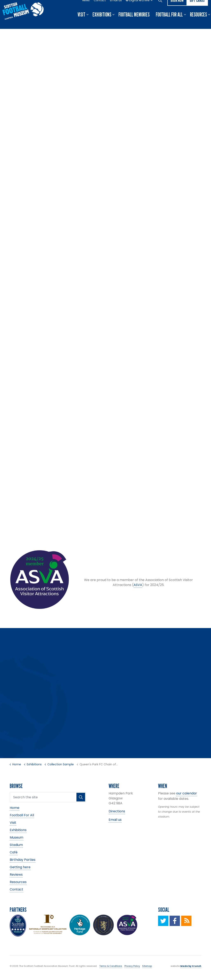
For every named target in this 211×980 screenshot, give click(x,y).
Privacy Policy (132, 966)
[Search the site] (48, 797)
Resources (198, 22)
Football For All (169, 22)
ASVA (138, 585)
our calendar (187, 793)
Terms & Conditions (111, 966)
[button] (81, 797)
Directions (117, 811)
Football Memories (134, 22)
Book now (177, 7)
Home (15, 808)
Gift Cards (197, 7)
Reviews (16, 874)
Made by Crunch (191, 966)
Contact (100, 7)
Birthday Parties (23, 859)
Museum (16, 837)
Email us (116, 7)
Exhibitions (102, 22)
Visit (81, 22)
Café (14, 852)
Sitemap (147, 966)
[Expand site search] (160, 7)
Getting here (20, 867)
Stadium (16, 845)
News (86, 7)
